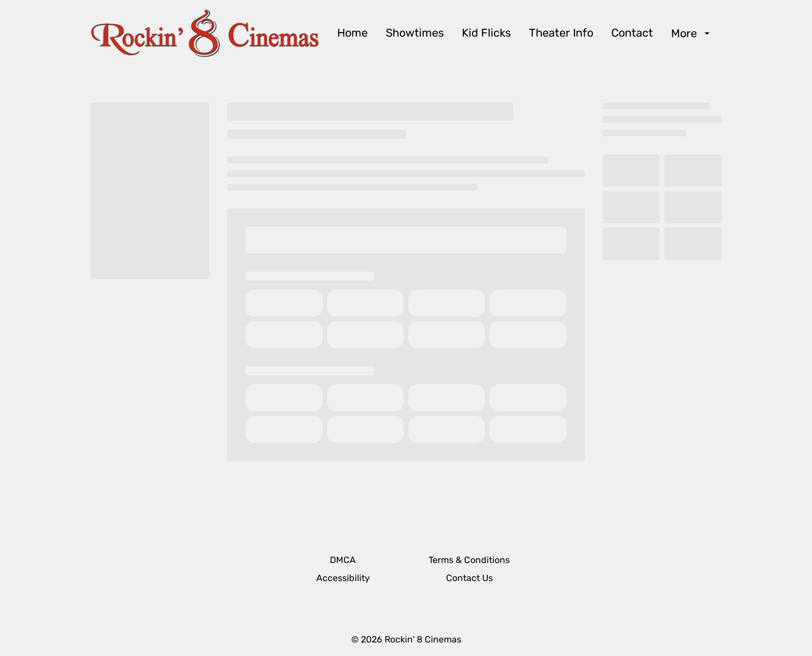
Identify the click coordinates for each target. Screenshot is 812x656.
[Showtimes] (415, 33)
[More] (692, 33)
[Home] (352, 33)
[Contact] (632, 33)
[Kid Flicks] (486, 33)
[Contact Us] (469, 578)
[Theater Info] (561, 33)
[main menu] (525, 33)
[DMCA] (343, 560)
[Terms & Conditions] (469, 560)
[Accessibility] (343, 578)
